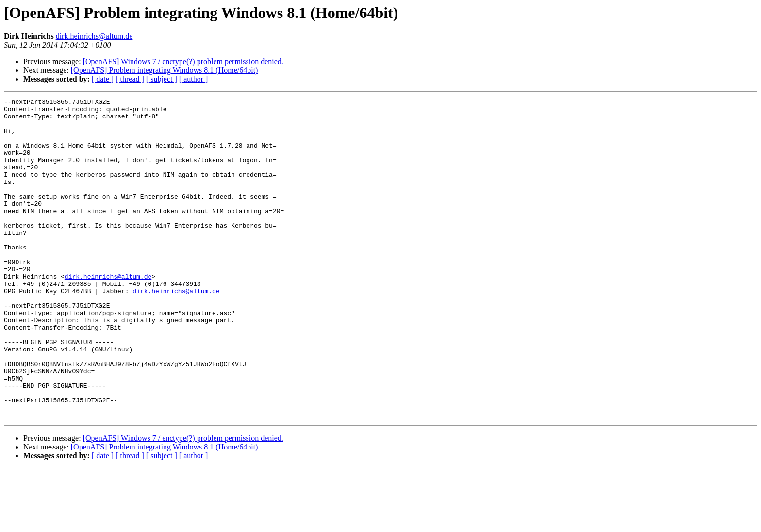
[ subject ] (162, 79)
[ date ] (103, 79)
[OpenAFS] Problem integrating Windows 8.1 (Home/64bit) (165, 70)
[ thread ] (130, 79)
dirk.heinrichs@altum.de (94, 36)
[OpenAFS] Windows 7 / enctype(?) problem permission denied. (183, 61)
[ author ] (194, 79)
